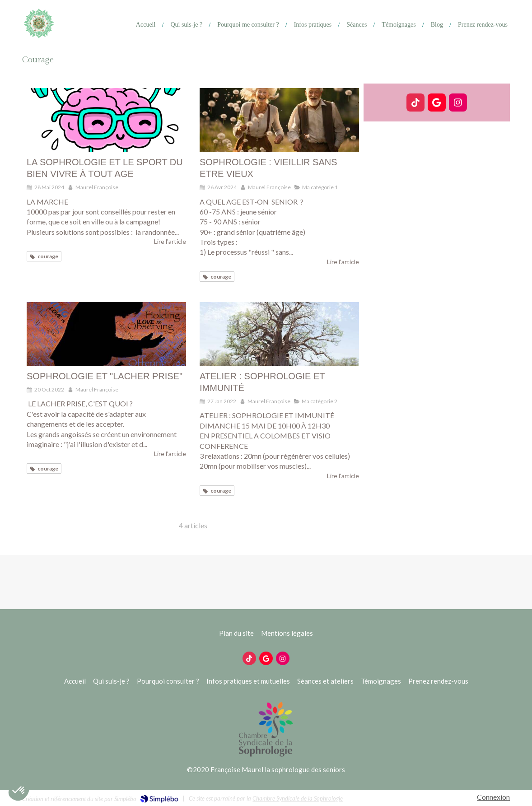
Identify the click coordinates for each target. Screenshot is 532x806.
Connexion (493, 797)
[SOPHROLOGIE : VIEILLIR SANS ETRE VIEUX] (279, 120)
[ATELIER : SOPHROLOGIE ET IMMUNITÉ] (279, 334)
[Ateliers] (353, 25)
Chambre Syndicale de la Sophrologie (298, 798)
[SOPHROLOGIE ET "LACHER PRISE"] (106, 334)
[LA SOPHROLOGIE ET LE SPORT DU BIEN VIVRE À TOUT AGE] (106, 120)
